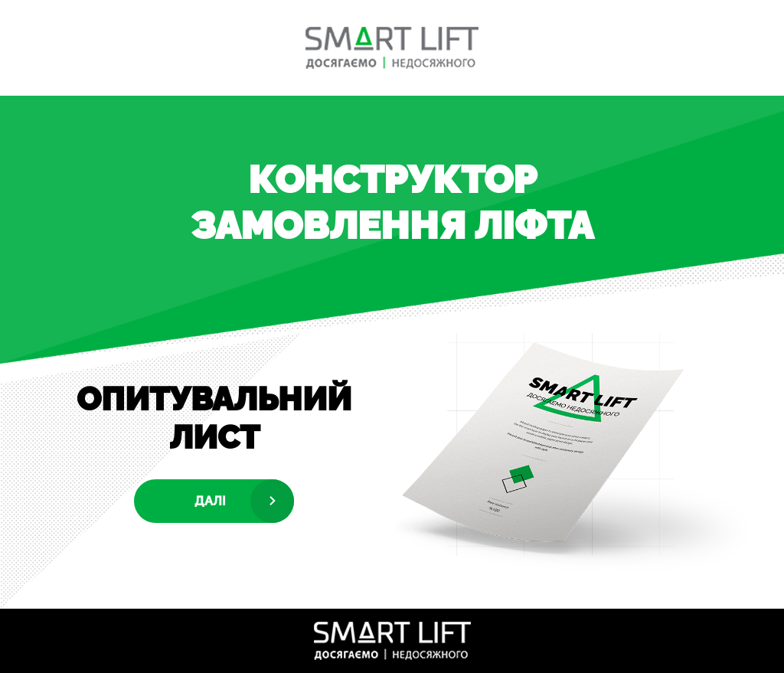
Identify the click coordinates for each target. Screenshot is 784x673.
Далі (210, 501)
